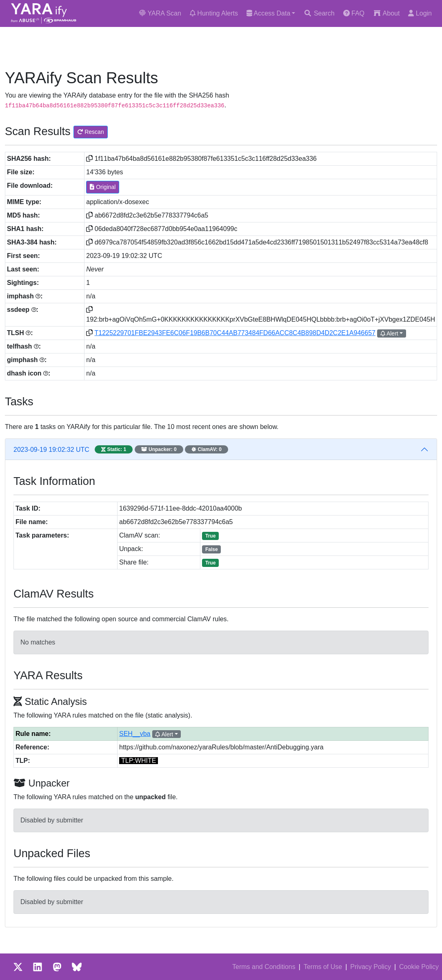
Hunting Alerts (214, 13)
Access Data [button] (268, 13)
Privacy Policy (371, 967)
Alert (389, 333)
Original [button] (103, 187)
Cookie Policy (419, 967)
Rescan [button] (90, 132)
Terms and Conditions (264, 967)
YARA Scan (160, 13)
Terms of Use (323, 967)
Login (420, 13)
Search (319, 13)
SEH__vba (135, 734)
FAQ (354, 13)
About (386, 13)
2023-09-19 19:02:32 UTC (121, 449)
